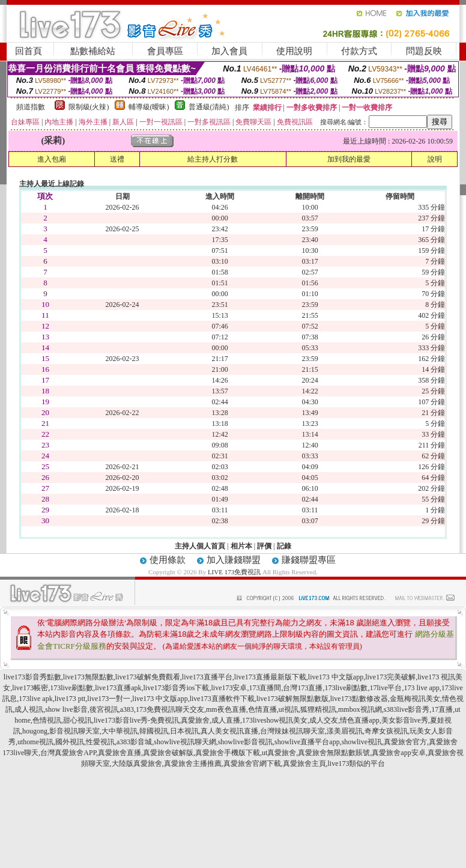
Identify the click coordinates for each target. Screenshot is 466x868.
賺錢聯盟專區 (309, 560)
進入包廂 (52, 159)
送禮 (117, 159)
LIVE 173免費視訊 (234, 572)
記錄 (284, 546)
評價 (264, 546)
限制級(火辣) (89, 107)
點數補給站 (93, 51)
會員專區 (165, 51)
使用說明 (294, 51)
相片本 (241, 546)
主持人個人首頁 (200, 546)
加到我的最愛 (349, 159)
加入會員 (229, 51)
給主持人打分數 (213, 159)
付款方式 (359, 51)
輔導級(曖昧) (149, 107)
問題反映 (424, 51)
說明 (435, 159)
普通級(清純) (209, 107)
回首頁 (29, 51)
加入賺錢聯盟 (234, 560)
